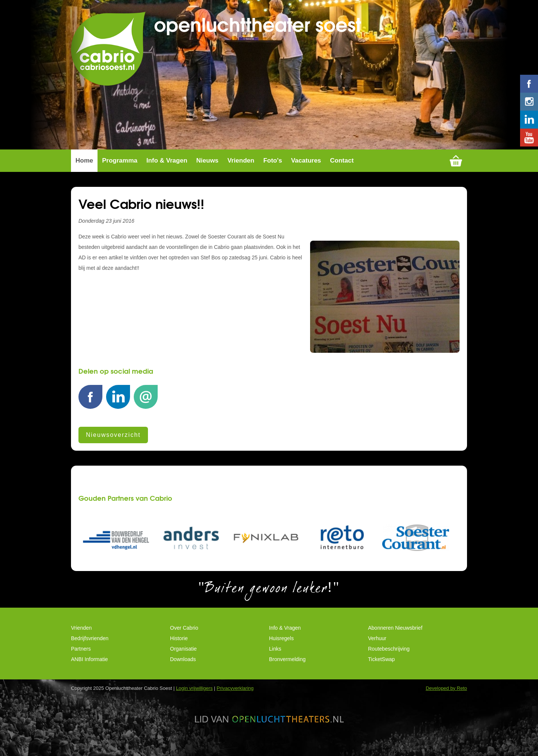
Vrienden (241, 161)
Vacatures (306, 161)
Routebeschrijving (389, 649)
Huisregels (281, 638)
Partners (81, 649)
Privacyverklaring (235, 688)
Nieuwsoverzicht (113, 435)
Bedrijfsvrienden (90, 638)
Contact (342, 161)
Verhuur (377, 638)
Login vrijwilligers (194, 688)
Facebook (90, 401)
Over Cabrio (184, 628)
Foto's (273, 161)
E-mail (146, 401)
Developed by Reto (446, 688)
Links (275, 649)
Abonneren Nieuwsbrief (395, 628)
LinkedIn (118, 401)
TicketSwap (381, 659)
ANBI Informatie (89, 659)
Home (84, 161)
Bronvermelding (287, 659)
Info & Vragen (167, 161)
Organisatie (183, 649)
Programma (120, 161)
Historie (179, 638)
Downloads (183, 659)
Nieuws (207, 161)
